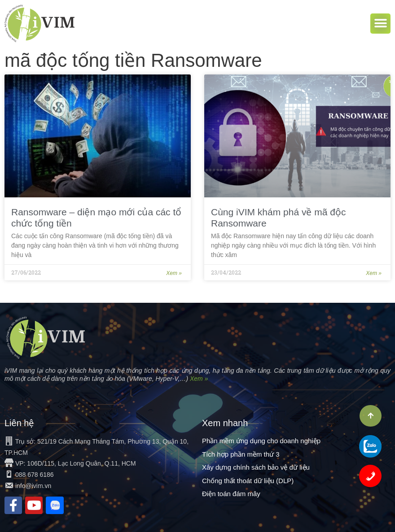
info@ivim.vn (33, 486)
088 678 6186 (35, 475)
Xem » (174, 273)
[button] (380, 24)
